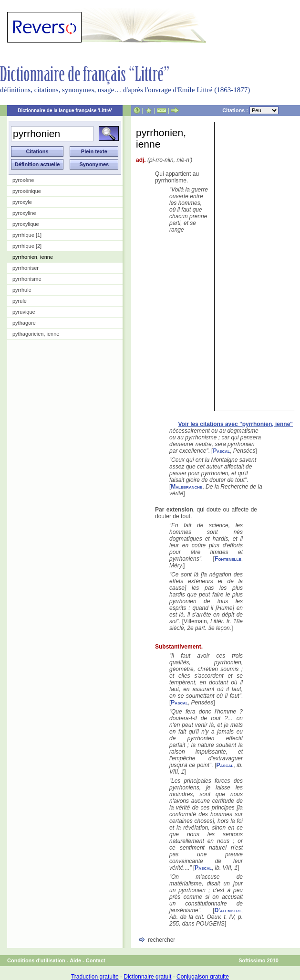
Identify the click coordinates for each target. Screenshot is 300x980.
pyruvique (24, 312)
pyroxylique (26, 224)
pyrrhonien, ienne (33, 257)
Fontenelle (228, 559)
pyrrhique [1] (27, 235)
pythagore (24, 323)
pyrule (20, 301)
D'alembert (228, 910)
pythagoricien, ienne (36, 334)
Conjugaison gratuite (203, 977)
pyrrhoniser (26, 268)
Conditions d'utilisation (36, 960)
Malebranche (186, 487)
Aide (75, 960)
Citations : (250, 110)
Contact (96, 960)
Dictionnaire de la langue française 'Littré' (65, 111)
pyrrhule (22, 290)
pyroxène (23, 180)
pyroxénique (27, 191)
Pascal (221, 451)
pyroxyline (24, 213)
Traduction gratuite (95, 977)
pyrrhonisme (27, 279)
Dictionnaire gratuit (147, 977)
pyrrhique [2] (27, 246)
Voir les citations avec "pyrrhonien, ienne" (235, 424)
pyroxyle (22, 202)
